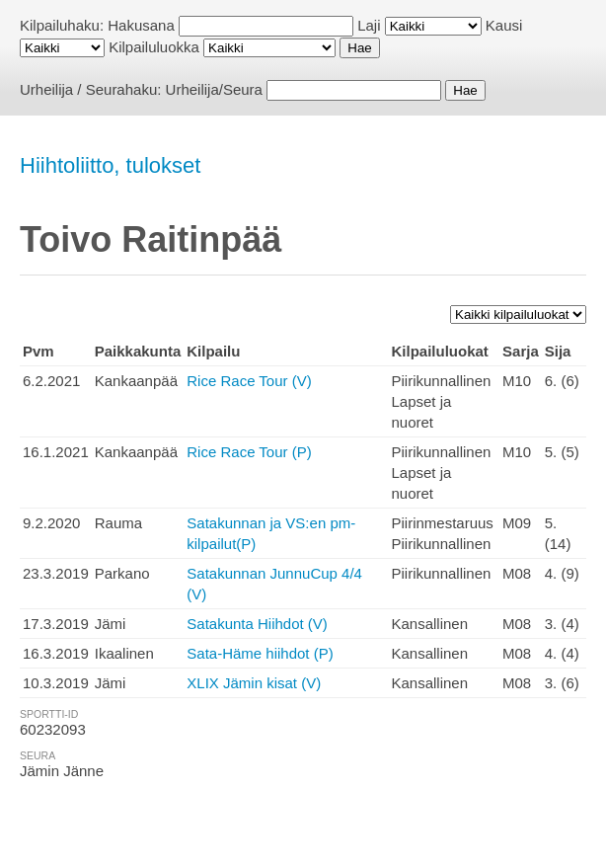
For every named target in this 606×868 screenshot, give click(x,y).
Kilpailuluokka (154, 47)
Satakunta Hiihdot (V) (257, 624)
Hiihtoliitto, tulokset (110, 165)
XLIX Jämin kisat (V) (254, 683)
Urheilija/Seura (214, 89)
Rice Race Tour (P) (249, 452)
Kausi (504, 25)
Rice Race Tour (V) (249, 381)
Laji (369, 25)
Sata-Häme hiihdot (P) (260, 653)
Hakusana (141, 25)
